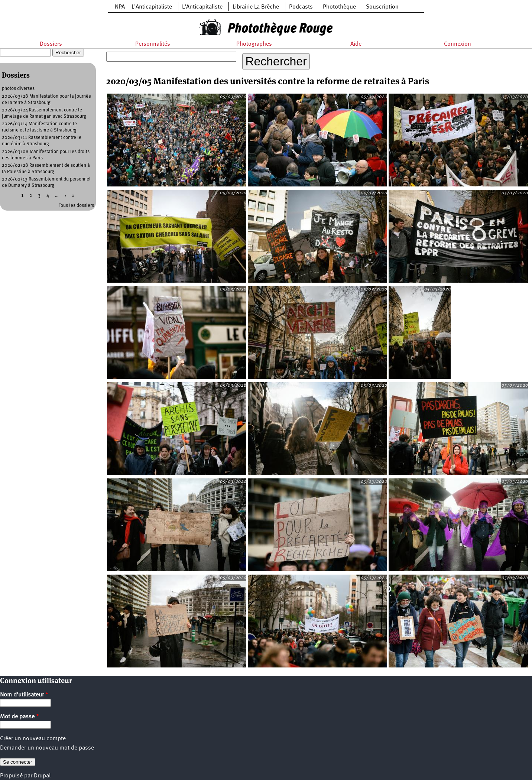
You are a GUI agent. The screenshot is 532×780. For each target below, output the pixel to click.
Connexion (458, 44)
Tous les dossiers (76, 206)
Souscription (382, 7)
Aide (356, 44)
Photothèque (339, 7)
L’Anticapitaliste (202, 7)
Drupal (42, 776)
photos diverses (18, 89)
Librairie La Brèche (256, 7)
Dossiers (51, 44)
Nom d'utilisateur (24, 695)
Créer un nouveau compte (33, 739)
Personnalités (153, 44)
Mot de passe (20, 717)
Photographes (254, 44)
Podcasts (301, 7)
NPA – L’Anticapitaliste (143, 7)
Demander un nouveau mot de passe (47, 748)
